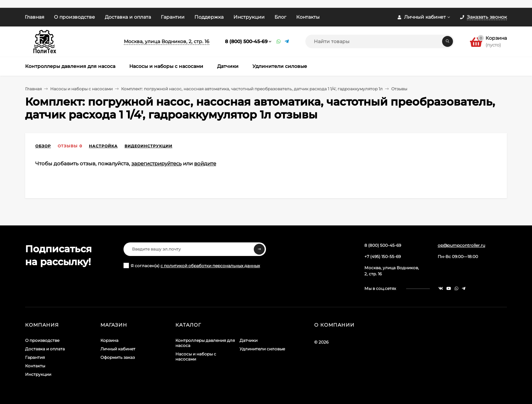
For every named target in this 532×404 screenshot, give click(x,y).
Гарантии (173, 17)
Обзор (43, 146)
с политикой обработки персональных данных (210, 266)
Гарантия (35, 357)
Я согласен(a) (192, 265)
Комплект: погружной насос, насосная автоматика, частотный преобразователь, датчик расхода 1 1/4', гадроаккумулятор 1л (252, 89)
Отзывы (68, 146)
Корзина (109, 340)
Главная (34, 17)
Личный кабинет (118, 349)
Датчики (249, 340)
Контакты (308, 17)
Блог (280, 17)
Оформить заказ (118, 357)
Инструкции (249, 17)
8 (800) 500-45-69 (246, 41)
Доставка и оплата (128, 17)
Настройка (103, 146)
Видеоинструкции (148, 146)
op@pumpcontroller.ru (461, 245)
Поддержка (209, 17)
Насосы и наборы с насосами (81, 89)
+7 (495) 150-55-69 (383, 256)
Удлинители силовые (262, 349)
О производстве (74, 17)
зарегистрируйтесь (156, 163)
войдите (205, 163)
